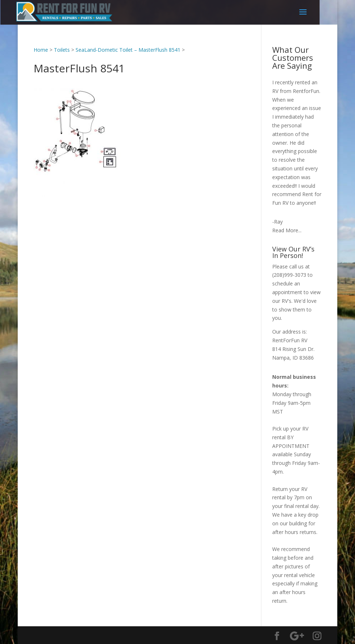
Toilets (62, 50)
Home (41, 50)
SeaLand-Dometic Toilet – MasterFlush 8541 (128, 50)
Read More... (287, 230)
